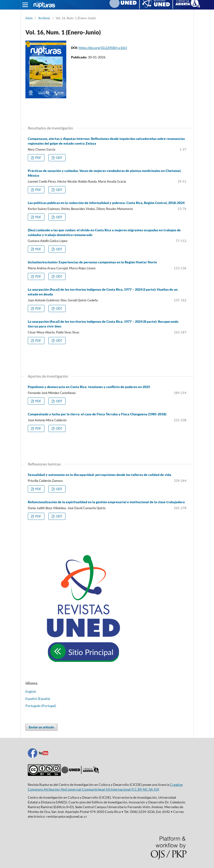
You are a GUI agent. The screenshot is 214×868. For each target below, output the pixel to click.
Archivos (44, 18)
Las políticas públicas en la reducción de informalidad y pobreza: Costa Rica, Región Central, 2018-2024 (106, 203)
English (31, 691)
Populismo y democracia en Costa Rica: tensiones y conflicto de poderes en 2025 (89, 387)
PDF (38, 158)
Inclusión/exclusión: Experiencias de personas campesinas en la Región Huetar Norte (92, 262)
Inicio (29, 18)
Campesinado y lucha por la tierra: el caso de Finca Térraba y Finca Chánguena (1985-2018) (97, 414)
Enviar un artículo (41, 727)
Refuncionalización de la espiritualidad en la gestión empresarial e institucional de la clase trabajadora (106, 502)
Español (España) (38, 699)
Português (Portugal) (41, 706)
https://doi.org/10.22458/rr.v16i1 (103, 48)
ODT (59, 158)
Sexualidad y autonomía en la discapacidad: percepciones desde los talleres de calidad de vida (100, 475)
